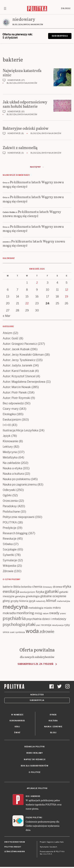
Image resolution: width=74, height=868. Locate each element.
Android (36, 796)
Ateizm (8, 333)
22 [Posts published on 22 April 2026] (27, 303)
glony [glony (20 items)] (6, 601)
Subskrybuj (60, 36)
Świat (17, 733)
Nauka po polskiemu (16, 479)
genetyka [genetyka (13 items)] (20, 596)
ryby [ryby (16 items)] (67, 625)
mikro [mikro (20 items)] (57, 608)
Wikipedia (9, 566)
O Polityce (35, 772)
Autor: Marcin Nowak (17, 387)
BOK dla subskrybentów (35, 766)
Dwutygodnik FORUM (15, 842)
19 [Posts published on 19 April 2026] (66, 297)
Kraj (17, 727)
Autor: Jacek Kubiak (16, 349)
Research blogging (15, 533)
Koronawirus (17, 721)
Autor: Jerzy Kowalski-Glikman (23, 355)
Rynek (53, 715)
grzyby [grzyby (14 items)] (15, 601)
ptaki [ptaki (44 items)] (31, 624)
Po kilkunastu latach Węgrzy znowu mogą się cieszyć (33, 184)
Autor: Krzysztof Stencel (19, 376)
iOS (28, 796)
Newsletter (37, 695)
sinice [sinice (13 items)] (6, 632)
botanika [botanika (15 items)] (26, 587)
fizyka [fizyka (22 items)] (40, 592)
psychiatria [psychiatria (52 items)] (14, 618)
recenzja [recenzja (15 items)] (46, 625)
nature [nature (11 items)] (46, 613)
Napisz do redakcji (35, 759)
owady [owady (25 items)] (54, 613)
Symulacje (10, 560)
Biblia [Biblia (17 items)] (17, 587)
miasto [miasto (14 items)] (48, 608)
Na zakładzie (11, 463)
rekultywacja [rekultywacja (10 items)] (58, 625)
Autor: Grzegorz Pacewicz (20, 344)
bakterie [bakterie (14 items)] (8, 587)
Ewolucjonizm (12, 420)
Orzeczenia (10, 501)
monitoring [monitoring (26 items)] (25, 613)
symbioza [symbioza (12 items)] (20, 632)
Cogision (50, 842)
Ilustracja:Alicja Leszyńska (20, 430)
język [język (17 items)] (32, 601)
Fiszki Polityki (34, 818)
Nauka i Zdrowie (53, 727)
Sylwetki (9, 555)
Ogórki (7, 495)
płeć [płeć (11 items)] (38, 625)
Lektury (8, 447)
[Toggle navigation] (5, 8)
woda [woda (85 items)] (32, 631)
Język (7, 436)
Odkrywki (9, 490)
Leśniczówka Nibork (15, 852)
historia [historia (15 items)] (24, 601)
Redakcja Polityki (35, 747)
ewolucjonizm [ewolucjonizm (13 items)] (28, 592)
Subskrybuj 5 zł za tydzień (35, 664)
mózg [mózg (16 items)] (38, 613)
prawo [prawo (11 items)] (63, 613)
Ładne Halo (59, 842)
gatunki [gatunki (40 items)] (52, 591)
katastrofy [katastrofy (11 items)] (41, 601)
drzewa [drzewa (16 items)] (57, 587)
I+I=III (7, 425)
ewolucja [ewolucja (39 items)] (11, 591)
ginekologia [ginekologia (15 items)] (33, 596)
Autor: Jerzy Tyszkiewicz (19, 360)
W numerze (17, 715)
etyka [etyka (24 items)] (67, 586)
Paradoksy (10, 506)
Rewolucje (10, 539)
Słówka (8, 544)
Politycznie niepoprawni (19, 517)
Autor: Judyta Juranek (17, 365)
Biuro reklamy (35, 753)
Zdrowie (8, 571)
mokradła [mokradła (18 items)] (9, 613)
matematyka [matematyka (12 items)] (64, 601)
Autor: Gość (11, 338)
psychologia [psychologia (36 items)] (14, 624)
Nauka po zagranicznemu (20, 485)
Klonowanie (10, 441)
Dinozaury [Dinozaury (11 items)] (47, 587)
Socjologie (10, 549)
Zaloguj (66, 8)
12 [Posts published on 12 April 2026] (67, 290)
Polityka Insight (13, 847)
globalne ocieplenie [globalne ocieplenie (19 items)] (53, 596)
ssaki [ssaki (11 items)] (12, 632)
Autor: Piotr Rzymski (16, 398)
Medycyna (10, 452)
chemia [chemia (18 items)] (37, 587)
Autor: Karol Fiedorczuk (18, 371)
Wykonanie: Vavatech (48, 847)
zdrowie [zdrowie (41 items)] (47, 631)
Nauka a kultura (13, 474)
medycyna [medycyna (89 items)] (15, 607)
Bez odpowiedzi (13, 403)
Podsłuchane (11, 512)
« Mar (7, 316)
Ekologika (9, 414)
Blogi (53, 733)
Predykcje (9, 528)
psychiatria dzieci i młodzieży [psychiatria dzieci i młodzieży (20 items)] (46, 619)
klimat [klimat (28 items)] (51, 601)
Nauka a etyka (12, 468)
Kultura (53, 721)
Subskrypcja (37, 700)
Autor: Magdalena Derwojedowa (24, 382)
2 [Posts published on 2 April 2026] (37, 283)
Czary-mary (11, 409)
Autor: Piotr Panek (15, 393)
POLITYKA (10, 522)
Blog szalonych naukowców (22, 83)
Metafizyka (10, 457)
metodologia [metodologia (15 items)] (36, 608)
